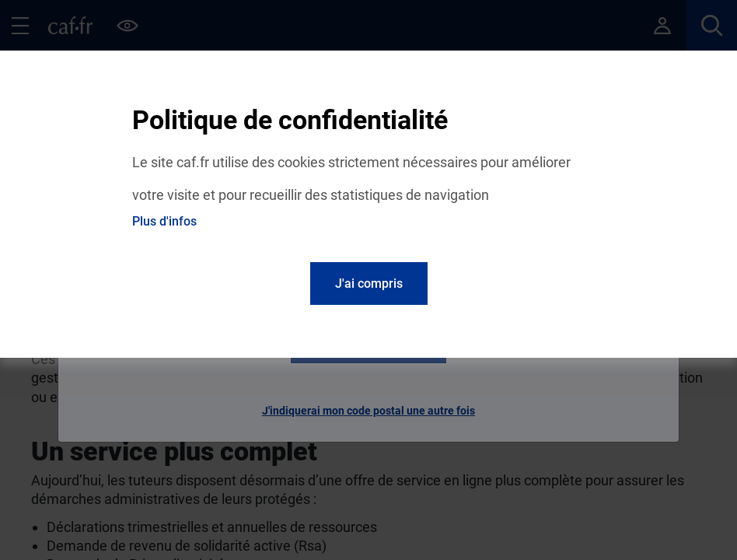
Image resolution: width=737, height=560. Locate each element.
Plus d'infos (164, 221)
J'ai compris (369, 283)
